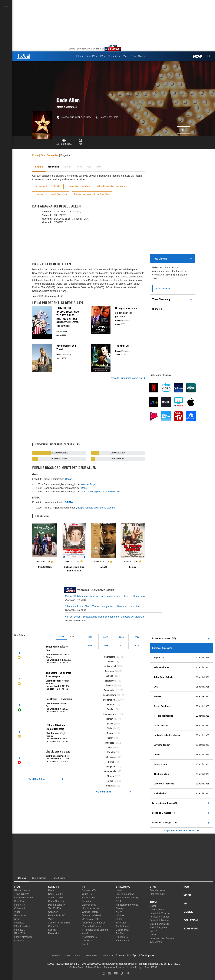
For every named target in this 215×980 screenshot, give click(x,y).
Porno (111, 762)
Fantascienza (110, 714)
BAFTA (153, 931)
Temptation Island (91, 915)
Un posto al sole (91, 919)
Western (110, 786)
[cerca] (209, 56)
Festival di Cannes (160, 917)
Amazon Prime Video (127, 905)
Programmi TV (90, 937)
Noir (110, 748)
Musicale (110, 743)
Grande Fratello (90, 912)
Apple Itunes (123, 926)
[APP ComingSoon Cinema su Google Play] (187, 956)
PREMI (154, 902)
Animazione (110, 657)
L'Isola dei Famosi (92, 926)
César (153, 935)
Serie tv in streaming (59, 923)
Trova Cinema (22, 894)
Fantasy (110, 719)
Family (110, 709)
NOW (119, 912)
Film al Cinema (22, 890)
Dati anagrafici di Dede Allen (48, 186)
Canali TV (87, 941)
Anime (111, 662)
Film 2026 (20, 933)
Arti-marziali (110, 666)
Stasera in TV (89, 890)
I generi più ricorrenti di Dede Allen (51, 194)
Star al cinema (157, 890)
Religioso (110, 767)
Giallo (110, 728)
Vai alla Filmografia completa (128, 378)
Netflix (119, 901)
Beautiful (87, 901)
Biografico (110, 681)
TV (83, 887)
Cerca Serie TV (56, 901)
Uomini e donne (90, 908)
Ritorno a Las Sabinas (94, 923)
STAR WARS (191, 929)
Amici (85, 933)
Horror (110, 738)
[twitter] (128, 974)
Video (17, 912)
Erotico (110, 705)
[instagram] (103, 974)
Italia (61, 637)
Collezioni (19, 908)
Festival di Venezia (160, 913)
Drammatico (109, 700)
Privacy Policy (93, 967)
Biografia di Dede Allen (79, 186)
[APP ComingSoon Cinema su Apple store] (166, 956)
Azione (110, 676)
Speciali (52, 930)
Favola (110, 724)
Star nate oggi (157, 894)
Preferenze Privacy (114, 967)
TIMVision (121, 923)
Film (81, 142)
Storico (110, 776)
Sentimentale (110, 771)
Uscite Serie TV (57, 915)
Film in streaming (23, 937)
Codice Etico (76, 967)
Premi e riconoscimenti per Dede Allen (92, 194)
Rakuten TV (122, 937)
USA (72, 637)
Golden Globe (157, 910)
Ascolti (85, 944)
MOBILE (188, 912)
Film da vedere (22, 926)
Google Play (122, 930)
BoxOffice (19, 901)
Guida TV (53, 926)
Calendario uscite (24, 898)
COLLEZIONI (191, 920)
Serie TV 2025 (56, 894)
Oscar (153, 906)
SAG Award (156, 942)
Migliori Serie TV (57, 905)
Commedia (109, 690)
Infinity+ (120, 915)
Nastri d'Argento (158, 927)
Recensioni (20, 915)
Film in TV (20, 905)
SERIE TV (54, 887)
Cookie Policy (134, 967)
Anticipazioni (89, 898)
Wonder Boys (88, 484)
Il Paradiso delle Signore (95, 930)
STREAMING (123, 887)
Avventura (110, 671)
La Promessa (89, 905)
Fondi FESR (151, 967)
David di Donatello (159, 924)
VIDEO (187, 895)
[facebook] (98, 974)
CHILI (119, 919)
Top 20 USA (55, 908)
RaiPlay (120, 933)
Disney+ (120, 908)
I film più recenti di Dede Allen (111, 186)
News (17, 919)
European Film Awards (162, 938)
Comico (110, 685)
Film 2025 (20, 930)
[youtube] (116, 974)
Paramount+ (122, 941)
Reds (84, 488)
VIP (185, 904)
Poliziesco (110, 757)
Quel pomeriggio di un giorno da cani (101, 492)
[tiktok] (122, 974)
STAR (153, 887)
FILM (17, 887)
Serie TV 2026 (56, 898)
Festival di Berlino (159, 920)
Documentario (110, 695)
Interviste (19, 923)
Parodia (111, 752)
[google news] (109, 974)
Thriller (110, 781)
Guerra (110, 733)
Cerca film (20, 941)
